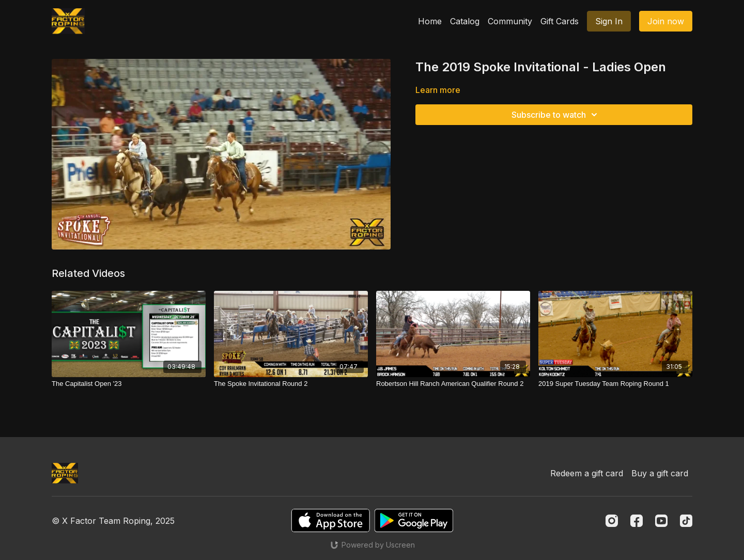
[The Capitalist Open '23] (129, 384)
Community (510, 21)
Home (430, 21)
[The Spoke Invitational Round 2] (291, 384)
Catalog (465, 21)
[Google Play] (414, 520)
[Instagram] (612, 521)
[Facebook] (637, 521)
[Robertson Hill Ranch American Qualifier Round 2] (453, 384)
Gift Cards (560, 21)
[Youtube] (661, 521)
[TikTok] (686, 521)
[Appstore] (330, 520)
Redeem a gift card (587, 473)
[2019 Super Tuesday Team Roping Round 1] (615, 384)
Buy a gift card (660, 473)
